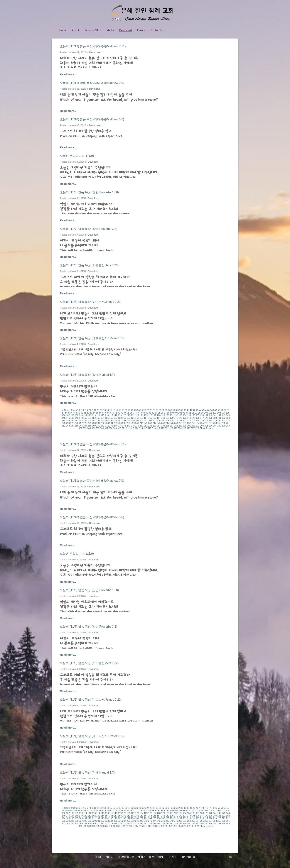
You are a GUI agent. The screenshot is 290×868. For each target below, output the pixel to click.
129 (163, 415)
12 (101, 410)
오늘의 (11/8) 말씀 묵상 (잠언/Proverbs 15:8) (89, 192)
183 (228, 418)
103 (219, 413)
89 (171, 413)
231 (98, 423)
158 (120, 418)
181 (219, 418)
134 (185, 415)
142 (219, 415)
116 (107, 415)
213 (189, 421)
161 (133, 418)
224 (68, 423)
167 (159, 418)
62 (88, 413)
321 (167, 428)
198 (124, 421)
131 (172, 415)
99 (202, 413)
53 (228, 410)
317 (149, 428)
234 (111, 423)
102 (215, 413)
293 (198, 426)
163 (141, 418)
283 (154, 426)
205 (154, 421)
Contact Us (157, 30)
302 (85, 428)
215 (198, 421)
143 (224, 415)
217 (206, 421)
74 (125, 413)
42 (194, 410)
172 (180, 418)
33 (166, 410)
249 (176, 423)
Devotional (125, 30)
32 (163, 410)
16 (114, 410)
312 (128, 428)
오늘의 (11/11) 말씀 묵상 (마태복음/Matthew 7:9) (92, 83)
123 (137, 415)
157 (115, 418)
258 (215, 423)
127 (154, 415)
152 (94, 418)
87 (165, 413)
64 (94, 413)
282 (150, 426)
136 (193, 415)
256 (206, 423)
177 (202, 418)
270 (98, 426)
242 (146, 423)
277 (128, 426)
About (75, 30)
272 (107, 426)
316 (145, 428)
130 (167, 415)
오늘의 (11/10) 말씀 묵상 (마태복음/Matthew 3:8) (92, 119)
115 (102, 415)
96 (193, 413)
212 (185, 421)
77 (134, 413)
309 (115, 428)
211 (180, 421)
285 (163, 426)
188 (81, 421)
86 (162, 413)
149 (81, 418)
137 (198, 415)
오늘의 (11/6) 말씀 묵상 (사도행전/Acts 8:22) (89, 265)
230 (94, 423)
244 (154, 423)
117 (111, 415)
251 (185, 423)
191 (94, 421)
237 (124, 423)
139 (206, 415)
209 (172, 421)
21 (129, 410)
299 (224, 426)
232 (102, 423)
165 (150, 418)
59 (79, 413)
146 (68, 418)
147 (72, 418)
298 (219, 426)
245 (159, 423)
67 (103, 413)
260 (224, 423)
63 (91, 413)
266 (81, 426)
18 (120, 410)
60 (82, 413)
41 (191, 410)
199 (128, 421)
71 (116, 413)
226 (77, 423)
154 (102, 418)
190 (90, 421)
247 (167, 423)
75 (128, 413)
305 (98, 428)
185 (68, 421)
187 (77, 421)
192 (98, 421)
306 (102, 428)
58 (76, 413)
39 (185, 410)
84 (156, 413)
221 (224, 421)
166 (154, 418)
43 (197, 410)
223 (64, 423)
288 (176, 426)
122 (133, 415)
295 (206, 426)
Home (63, 30)
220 (219, 421)
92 (181, 413)
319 (158, 428)
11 (98, 410)
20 (126, 410)
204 (150, 421)
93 (184, 413)
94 (187, 413)
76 (131, 413)
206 (159, 421)
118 (115, 415)
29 (154, 410)
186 (72, 421)
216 (202, 421)
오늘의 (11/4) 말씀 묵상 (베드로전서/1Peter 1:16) (92, 338)
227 (81, 423)
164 (146, 418)
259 (219, 423)
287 (172, 426)
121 (128, 415)
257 (211, 423)
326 (188, 428)
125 (146, 415)
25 (142, 410)
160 (128, 418)
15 (111, 410)
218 (211, 421)
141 (215, 415)
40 (188, 410)
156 (111, 418)
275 (120, 426)
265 (77, 426)
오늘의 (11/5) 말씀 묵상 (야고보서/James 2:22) (91, 302)
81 (147, 413)
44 (200, 410)
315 (141, 428)
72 (119, 413)
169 (167, 418)
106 (64, 415)
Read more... (68, 74)
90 (174, 413)
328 (197, 428)
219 (215, 421)
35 (172, 410)
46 (206, 410)
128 (159, 415)
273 (111, 426)
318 (154, 428)
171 (176, 418)
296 (211, 426)
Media (110, 30)
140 (211, 415)
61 (85, 413)
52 (225, 410)
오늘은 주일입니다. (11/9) (77, 156)
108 (72, 415)
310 (119, 428)
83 (153, 413)
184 (64, 421)
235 (115, 423)
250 (180, 423)
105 (228, 413)
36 (175, 410)
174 (189, 418)
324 (180, 428)
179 (211, 418)
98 (199, 413)
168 (163, 418)
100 (206, 413)
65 (97, 413)
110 (81, 415)
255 (202, 423)
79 (140, 413)
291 (189, 426)
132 (176, 415)
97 (196, 413)
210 (176, 421)
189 (85, 421)
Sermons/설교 (93, 30)
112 (90, 415)
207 (163, 421)
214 (193, 421)
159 (124, 418)
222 (228, 421)
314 (136, 428)
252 (189, 423)
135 (189, 415)
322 (171, 428)
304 (93, 428)
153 (98, 418)
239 (133, 423)
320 (163, 428)
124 (141, 415)
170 (172, 418)
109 (77, 415)
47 (209, 410)
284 (159, 426)
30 (157, 410)
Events (141, 30)
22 (132, 410)
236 (120, 423)
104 (223, 413)
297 (215, 426)
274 (115, 426)
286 (167, 426)
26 (145, 410)
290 (185, 426)
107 (68, 415)
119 (120, 415)
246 (163, 423)
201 (137, 421)
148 (77, 418)
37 (179, 410)
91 (177, 413)
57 (72, 413)
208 (167, 421)
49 (216, 410)
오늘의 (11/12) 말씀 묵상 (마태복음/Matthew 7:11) (93, 46)
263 (68, 426)
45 (203, 410)
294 (202, 426)
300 (228, 426)
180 (215, 418)
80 (144, 413)
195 (111, 421)
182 (224, 418)
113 (94, 415)
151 (90, 418)
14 (108, 410)
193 (102, 421)
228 (85, 423)
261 (228, 423)
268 (90, 426)
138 (202, 415)
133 (180, 415)
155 (107, 418)
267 (85, 426)
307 (106, 428)
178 (206, 418)
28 (151, 410)
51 (222, 410)
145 (64, 418)
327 (193, 428)
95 (190, 413)
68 (106, 413)
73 (122, 413)
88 (168, 413)
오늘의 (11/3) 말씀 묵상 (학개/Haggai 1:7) (87, 375)
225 (72, 423)
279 (137, 426)
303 (89, 428)
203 (146, 421)
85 (159, 413)
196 (115, 421)
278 (133, 426)
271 (102, 426)
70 (113, 413)
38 (182, 410)
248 (172, 423)
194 (107, 421)
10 (95, 410)
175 (193, 418)
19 (123, 410)
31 (160, 410)
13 (104, 410)
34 (169, 410)
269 (94, 426)
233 (107, 423)
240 (137, 423)
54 (63, 413)
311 (124, 428)
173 (185, 418)
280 (141, 426)
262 (64, 426)
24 (138, 410)
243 (150, 423)
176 (198, 418)
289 (180, 426)
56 (69, 413)
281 (146, 426)
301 (80, 428)
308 (111, 428)
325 (184, 428)
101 (210, 413)
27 (148, 410)
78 (137, 413)
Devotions (95, 52)
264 (72, 426)
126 (150, 415)
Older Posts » (206, 428)
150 (85, 418)
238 (128, 423)
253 (193, 423)
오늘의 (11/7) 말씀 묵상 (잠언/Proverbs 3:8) (88, 229)
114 (98, 415)
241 (141, 423)
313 (132, 428)
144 (228, 415)
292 (193, 426)
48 (213, 410)
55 (66, 413)
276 (124, 426)
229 (90, 423)
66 (100, 413)
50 (219, 410)
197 (120, 421)
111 (85, 415)
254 (198, 423)
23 (135, 410)
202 (141, 421)
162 (137, 418)
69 (110, 413)
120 (124, 415)
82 (150, 413)
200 (133, 421)
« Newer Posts (69, 410)
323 (176, 428)
